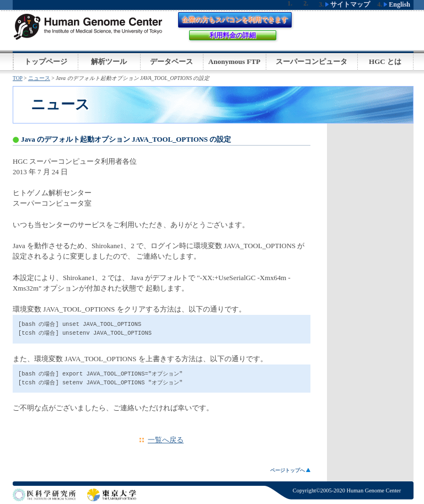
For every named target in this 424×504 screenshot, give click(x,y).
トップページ (46, 61)
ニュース (39, 78)
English (397, 4)
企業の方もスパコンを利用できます (235, 20)
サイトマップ (348, 4)
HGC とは (385, 61)
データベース (171, 61)
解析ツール (109, 61)
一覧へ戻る (166, 440)
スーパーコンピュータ (312, 61)
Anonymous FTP (234, 61)
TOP (18, 78)
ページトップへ (290, 470)
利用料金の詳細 (233, 35)
